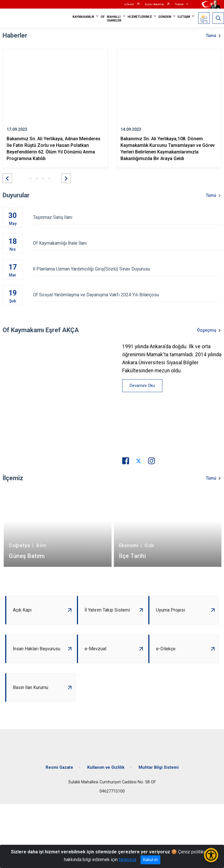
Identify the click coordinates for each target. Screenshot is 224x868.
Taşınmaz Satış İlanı (127, 217)
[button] (7, 178)
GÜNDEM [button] (165, 17)
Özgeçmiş (207, 330)
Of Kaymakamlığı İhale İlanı (127, 243)
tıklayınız (128, 860)
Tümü (211, 36)
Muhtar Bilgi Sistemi (159, 767)
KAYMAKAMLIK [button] (83, 17)
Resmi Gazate (59, 767)
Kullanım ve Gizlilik (106, 767)
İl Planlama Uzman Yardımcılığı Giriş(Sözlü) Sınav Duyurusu (127, 269)
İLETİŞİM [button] (184, 17)
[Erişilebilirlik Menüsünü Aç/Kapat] (211, 855)
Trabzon (179, 4)
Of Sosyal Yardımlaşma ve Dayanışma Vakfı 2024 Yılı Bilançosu (127, 295)
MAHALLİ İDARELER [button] (114, 19)
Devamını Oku (142, 386)
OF (103, 17)
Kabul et (150, 860)
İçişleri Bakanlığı (154, 4)
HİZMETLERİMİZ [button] (140, 17)
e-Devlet (129, 4)
